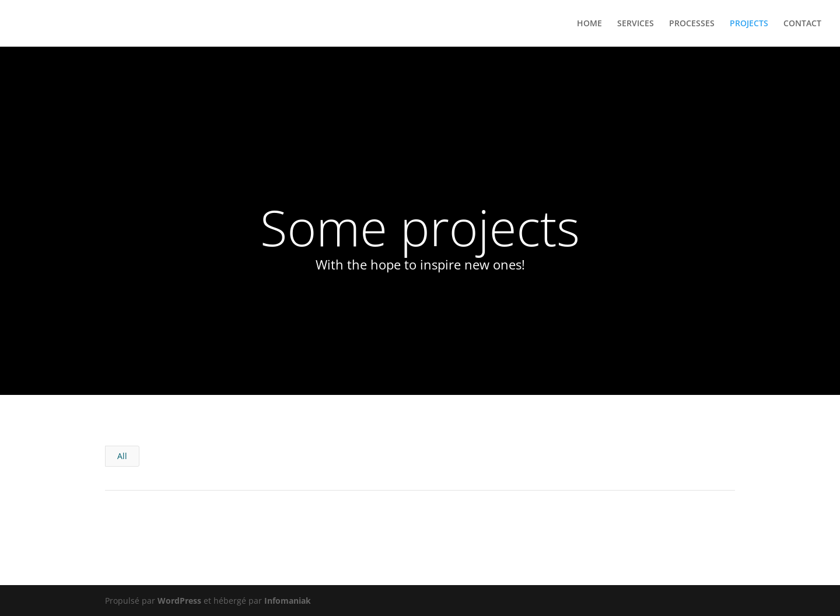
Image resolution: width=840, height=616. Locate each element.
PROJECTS (749, 24)
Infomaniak (288, 601)
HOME (589, 24)
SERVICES (636, 24)
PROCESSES (692, 24)
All (122, 456)
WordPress (179, 601)
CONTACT (802, 24)
